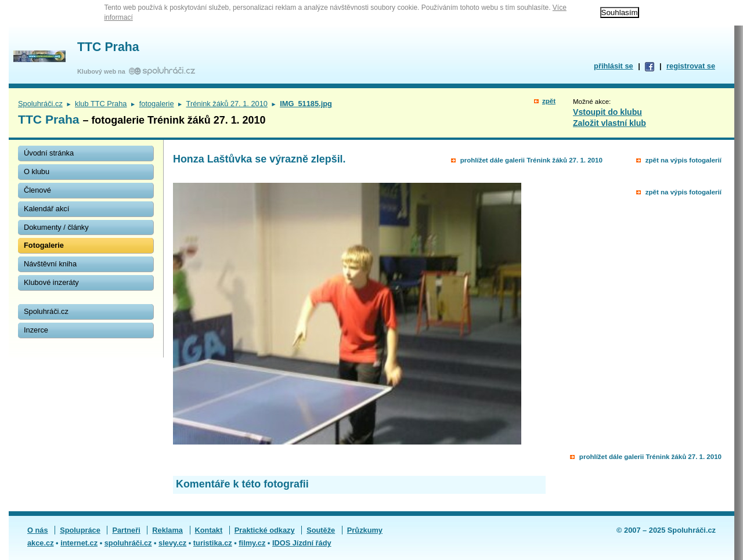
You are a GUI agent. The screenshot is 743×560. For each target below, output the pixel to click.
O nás (38, 530)
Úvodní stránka (49, 153)
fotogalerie (157, 104)
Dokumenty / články (56, 227)
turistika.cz (213, 543)
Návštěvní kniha (50, 264)
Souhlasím (620, 12)
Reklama (167, 530)
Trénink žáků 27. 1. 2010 (227, 104)
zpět (549, 101)
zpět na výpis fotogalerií (684, 160)
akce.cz (41, 543)
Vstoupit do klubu (607, 112)
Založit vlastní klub (609, 123)
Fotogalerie (44, 245)
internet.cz (79, 543)
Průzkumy (365, 530)
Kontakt (209, 530)
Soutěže (321, 530)
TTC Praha (108, 47)
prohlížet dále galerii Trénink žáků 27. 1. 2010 (531, 160)
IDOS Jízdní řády (302, 543)
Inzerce (36, 330)
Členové (37, 190)
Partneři (126, 530)
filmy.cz (252, 543)
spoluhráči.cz (128, 543)
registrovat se (691, 66)
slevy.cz (172, 543)
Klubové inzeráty (51, 282)
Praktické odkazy (265, 530)
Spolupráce (80, 530)
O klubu (37, 171)
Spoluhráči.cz (40, 104)
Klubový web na (103, 71)
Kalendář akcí (46, 209)
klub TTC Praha (101, 104)
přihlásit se (614, 66)
